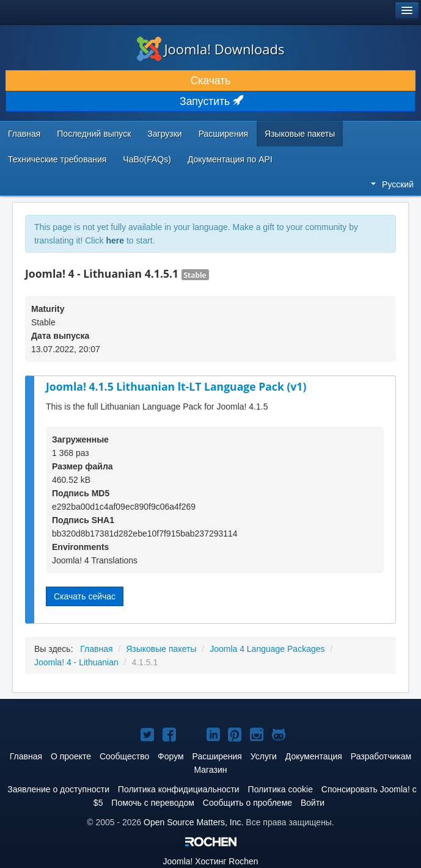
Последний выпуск (94, 134)
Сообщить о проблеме (247, 803)
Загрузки (164, 134)
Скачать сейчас (85, 596)
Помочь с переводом (153, 803)
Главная (24, 134)
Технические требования (57, 159)
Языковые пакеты (300, 134)
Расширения (223, 134)
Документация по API (230, 159)
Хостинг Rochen (210, 861)
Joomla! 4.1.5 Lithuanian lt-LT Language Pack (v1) (176, 386)
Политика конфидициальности (179, 789)
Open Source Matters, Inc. (193, 822)
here (115, 241)
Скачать (211, 81)
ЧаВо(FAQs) (147, 159)
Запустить (210, 101)
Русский (392, 184)
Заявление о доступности (58, 789)
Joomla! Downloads (211, 49)
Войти (313, 803)
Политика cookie (280, 789)
